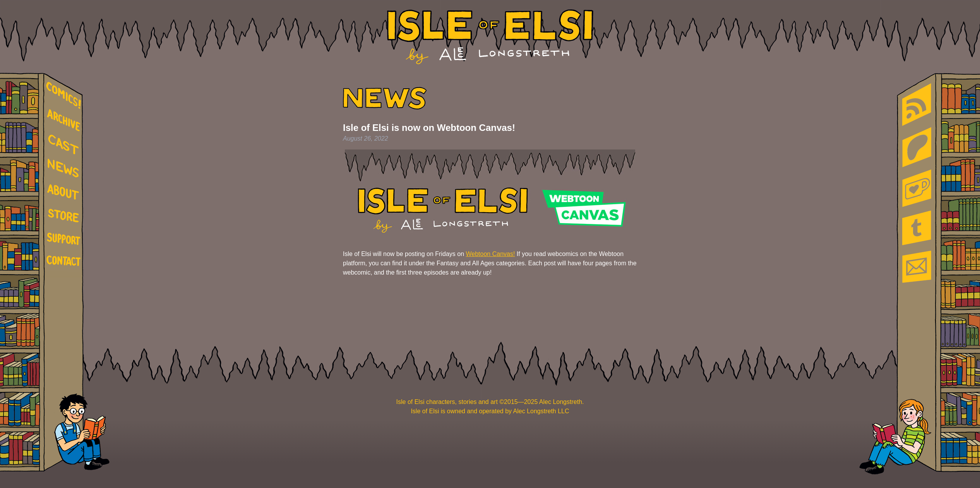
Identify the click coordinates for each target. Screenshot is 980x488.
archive (65, 121)
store (65, 217)
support (65, 239)
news (65, 168)
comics (65, 95)
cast (65, 144)
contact (65, 260)
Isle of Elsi (490, 37)
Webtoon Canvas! (490, 254)
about (65, 193)
